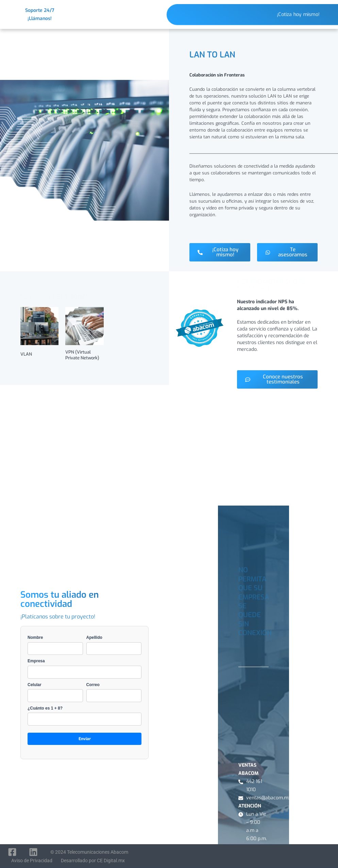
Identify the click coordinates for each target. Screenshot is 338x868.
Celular (55, 692)
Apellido (114, 645)
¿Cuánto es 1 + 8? (84, 716)
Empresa (84, 668)
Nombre (55, 645)
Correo (114, 692)
